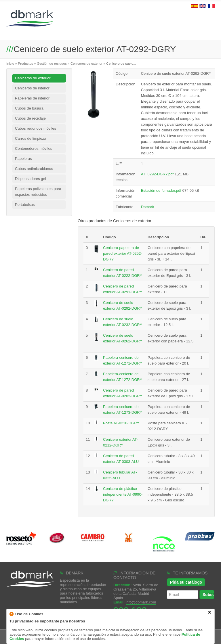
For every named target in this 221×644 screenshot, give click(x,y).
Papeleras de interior (32, 98)
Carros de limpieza (31, 138)
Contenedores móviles (34, 148)
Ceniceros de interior (32, 88)
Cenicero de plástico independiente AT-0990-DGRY (123, 494)
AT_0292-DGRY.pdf (157, 174)
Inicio (10, 63)
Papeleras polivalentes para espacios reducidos (38, 192)
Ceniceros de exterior (86, 63)
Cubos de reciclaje (30, 118)
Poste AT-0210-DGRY (121, 423)
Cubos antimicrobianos (34, 169)
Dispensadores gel (31, 179)
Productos (25, 63)
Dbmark (148, 207)
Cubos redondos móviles (36, 128)
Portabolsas (25, 205)
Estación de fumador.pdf (161, 190)
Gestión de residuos (52, 63)
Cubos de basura (29, 108)
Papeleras (23, 159)
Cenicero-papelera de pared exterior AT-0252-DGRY (123, 253)
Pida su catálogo (186, 582)
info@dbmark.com (141, 602)
